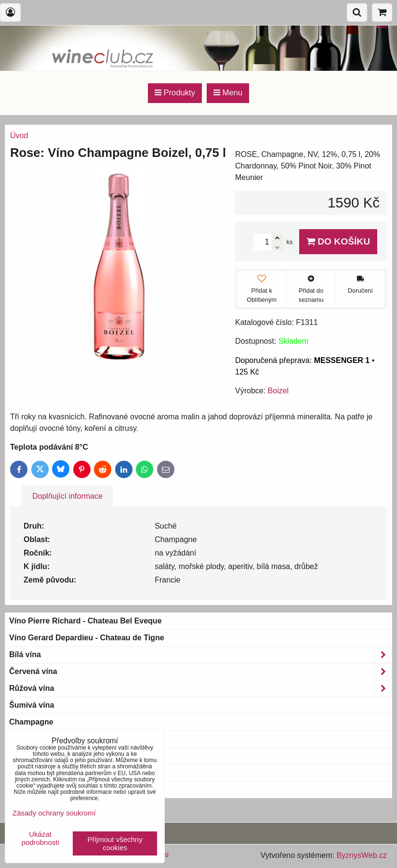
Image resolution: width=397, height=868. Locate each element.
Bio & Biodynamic (48, 739)
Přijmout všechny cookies (115, 843)
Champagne (31, 722)
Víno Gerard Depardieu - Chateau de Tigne (87, 638)
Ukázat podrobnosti (40, 838)
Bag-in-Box (30, 772)
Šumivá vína (32, 705)
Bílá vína (200, 655)
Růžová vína (200, 688)
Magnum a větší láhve (49, 756)
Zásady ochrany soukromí (54, 813)
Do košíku (338, 241)
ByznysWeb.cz (362, 855)
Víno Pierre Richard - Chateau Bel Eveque (86, 621)
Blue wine (27, 789)
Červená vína (200, 672)
